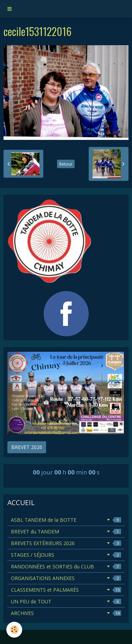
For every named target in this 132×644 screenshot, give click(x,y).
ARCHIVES (66, 613)
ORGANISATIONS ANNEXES (66, 578)
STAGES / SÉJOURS (66, 555)
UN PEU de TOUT (66, 601)
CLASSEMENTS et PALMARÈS (66, 590)
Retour (66, 164)
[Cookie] (14, 630)
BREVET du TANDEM (66, 531)
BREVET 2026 (27, 447)
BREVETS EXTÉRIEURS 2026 (66, 543)
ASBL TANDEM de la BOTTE (66, 520)
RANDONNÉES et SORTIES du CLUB (66, 566)
